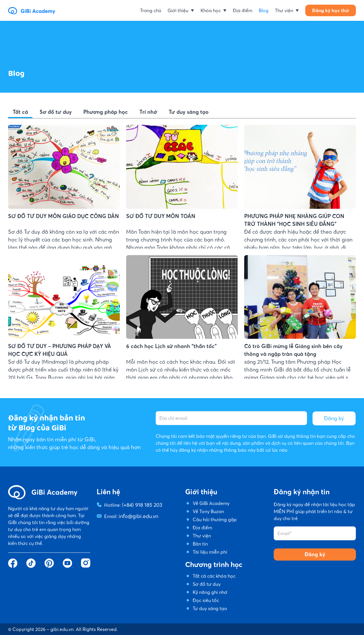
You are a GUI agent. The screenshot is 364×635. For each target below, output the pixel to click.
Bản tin (200, 544)
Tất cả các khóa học (214, 576)
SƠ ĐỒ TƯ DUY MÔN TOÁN (156, 216)
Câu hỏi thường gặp (215, 519)
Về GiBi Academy (211, 503)
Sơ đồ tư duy (207, 584)
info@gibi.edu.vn (136, 515)
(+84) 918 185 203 (140, 504)
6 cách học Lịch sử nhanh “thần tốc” (166, 372)
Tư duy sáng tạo (210, 608)
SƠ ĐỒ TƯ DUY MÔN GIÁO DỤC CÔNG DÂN (56, 216)
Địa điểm (202, 528)
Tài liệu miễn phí (210, 552)
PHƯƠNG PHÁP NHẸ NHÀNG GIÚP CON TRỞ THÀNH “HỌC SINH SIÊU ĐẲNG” (294, 220)
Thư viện (202, 536)
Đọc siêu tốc (206, 600)
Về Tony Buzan (208, 511)
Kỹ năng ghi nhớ (210, 592)
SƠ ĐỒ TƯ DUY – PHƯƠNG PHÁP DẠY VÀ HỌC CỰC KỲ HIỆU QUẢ (59, 372)
